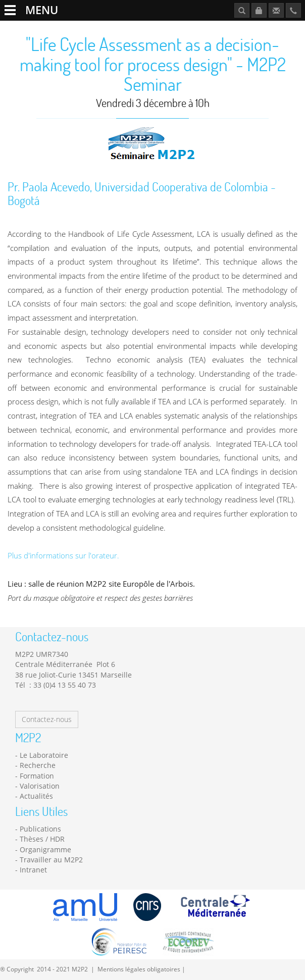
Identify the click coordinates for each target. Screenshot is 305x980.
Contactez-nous (47, 719)
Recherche (38, 765)
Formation (37, 776)
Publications (40, 829)
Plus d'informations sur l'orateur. (63, 556)
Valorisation (40, 786)
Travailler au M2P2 (51, 860)
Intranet (33, 870)
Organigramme (45, 849)
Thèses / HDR (42, 839)
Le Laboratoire (44, 755)
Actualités (36, 796)
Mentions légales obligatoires (139, 969)
